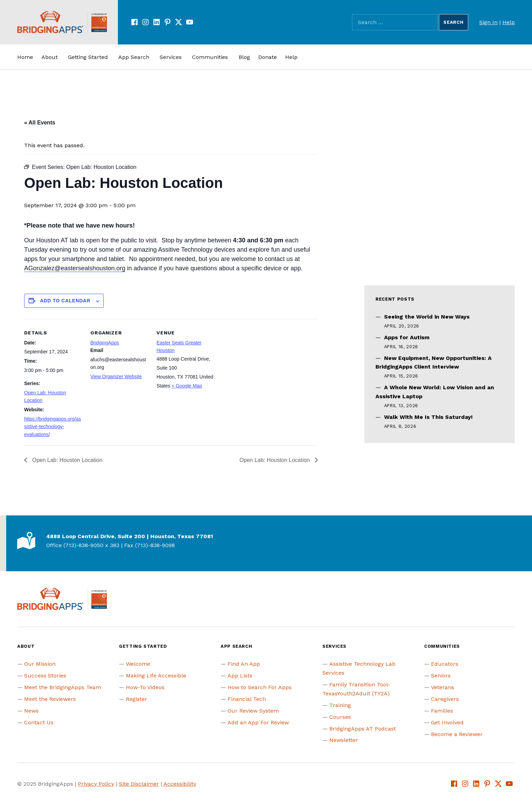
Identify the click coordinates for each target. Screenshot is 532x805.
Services (171, 57)
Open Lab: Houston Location (67, 460)
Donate (268, 57)
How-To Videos (145, 687)
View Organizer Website (116, 376)
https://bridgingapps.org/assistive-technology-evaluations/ (53, 427)
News (31, 711)
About (49, 57)
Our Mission (40, 664)
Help (509, 22)
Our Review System (253, 711)
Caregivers (445, 699)
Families (442, 711)
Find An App (244, 664)
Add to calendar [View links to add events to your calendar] (65, 301)
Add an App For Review (258, 722)
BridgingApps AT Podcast (363, 729)
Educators (445, 664)
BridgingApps (105, 343)
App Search (134, 57)
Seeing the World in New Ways (427, 317)
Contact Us (39, 722)
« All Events (40, 123)
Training (340, 705)
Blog (244, 57)
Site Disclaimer (139, 784)
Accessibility (180, 784)
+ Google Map (187, 386)
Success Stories (45, 676)
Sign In (488, 22)
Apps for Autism (407, 337)
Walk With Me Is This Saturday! (428, 417)
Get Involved (447, 722)
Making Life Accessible (156, 676)
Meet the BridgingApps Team (63, 687)
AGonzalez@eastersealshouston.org (75, 268)
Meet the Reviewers (50, 699)
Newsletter (344, 740)
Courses (340, 717)
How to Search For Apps (260, 687)
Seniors (441, 676)
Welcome (138, 664)
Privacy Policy (96, 784)
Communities (210, 57)
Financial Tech (247, 699)
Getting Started (88, 57)
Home (25, 57)
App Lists (240, 676)
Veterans (443, 687)
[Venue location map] (259, 366)
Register (137, 699)
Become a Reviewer (457, 734)
